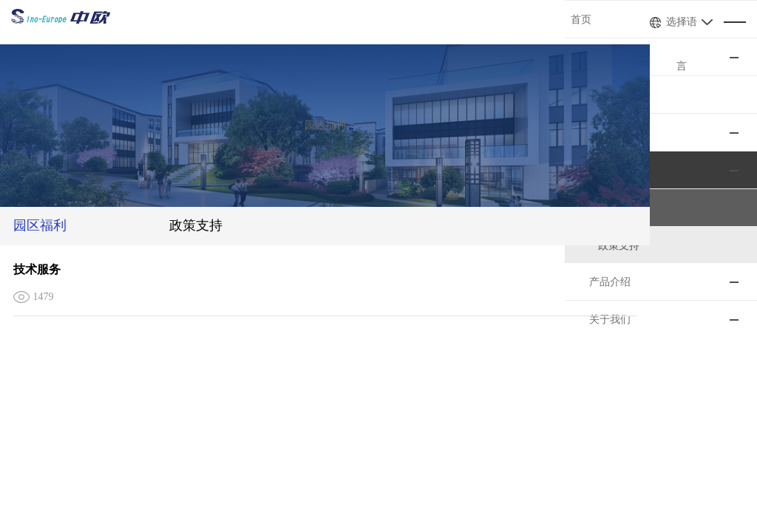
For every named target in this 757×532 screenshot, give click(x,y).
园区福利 (41, 225)
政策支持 (223, 225)
